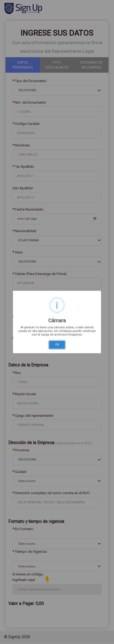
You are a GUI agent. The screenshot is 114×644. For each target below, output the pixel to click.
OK (57, 345)
